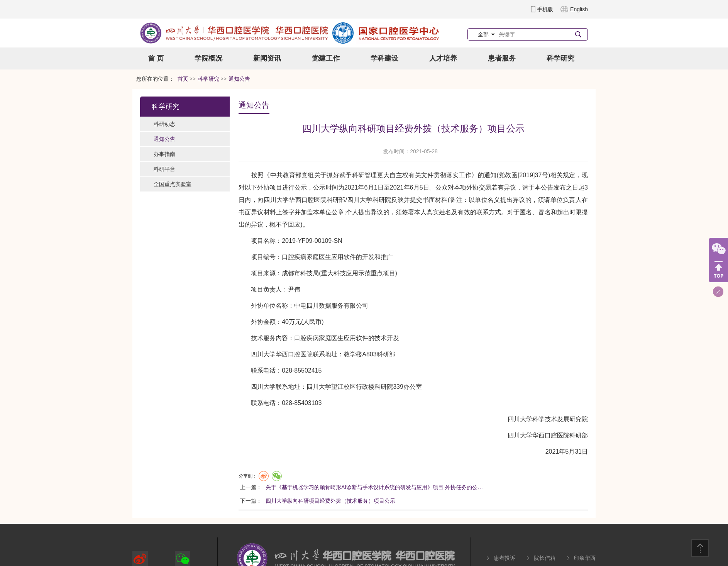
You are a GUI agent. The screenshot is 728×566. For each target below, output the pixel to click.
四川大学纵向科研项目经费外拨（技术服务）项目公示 (330, 501)
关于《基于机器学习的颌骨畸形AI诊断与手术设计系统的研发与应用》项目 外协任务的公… (374, 487)
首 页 (156, 58)
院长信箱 (545, 558)
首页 (183, 79)
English (579, 9)
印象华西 (585, 558)
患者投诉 (505, 558)
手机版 (545, 9)
